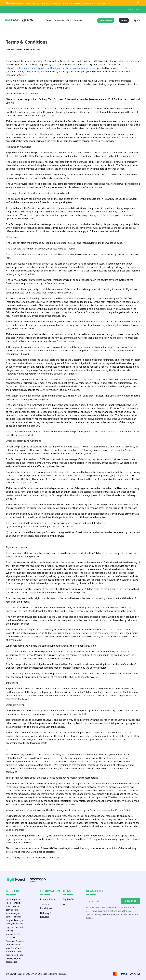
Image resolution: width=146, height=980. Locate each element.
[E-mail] (103, 901)
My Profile (69, 900)
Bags (48, 20)
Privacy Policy (48, 900)
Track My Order (105, 20)
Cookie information (103, 3)
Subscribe (130, 901)
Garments (59, 20)
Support (78, 20)
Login (124, 20)
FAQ (138, 9)
